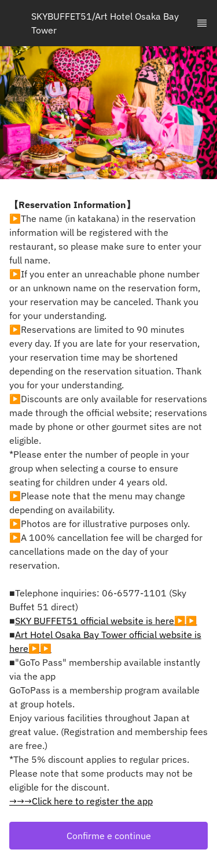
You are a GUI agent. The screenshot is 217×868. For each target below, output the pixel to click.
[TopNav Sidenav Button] (202, 23)
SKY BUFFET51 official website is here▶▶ (106, 621)
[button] (108, 836)
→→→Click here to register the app (81, 801)
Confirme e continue (109, 836)
